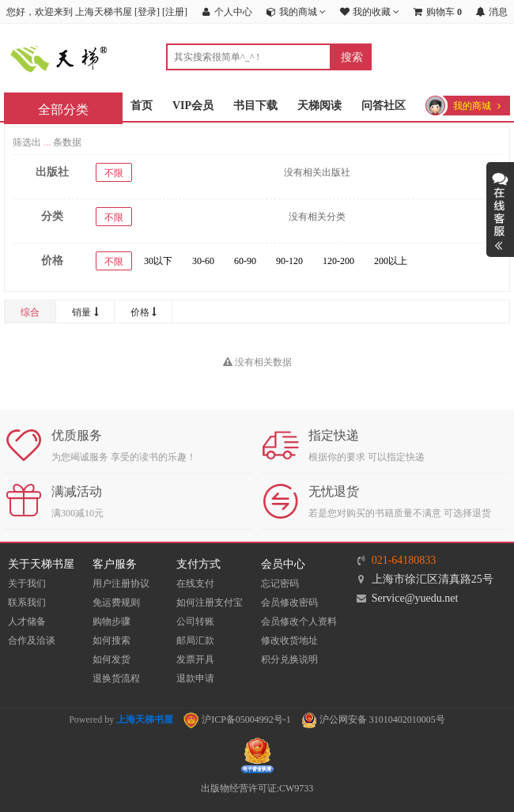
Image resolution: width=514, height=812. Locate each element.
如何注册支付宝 (210, 602)
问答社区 (384, 106)
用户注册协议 (121, 584)
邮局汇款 (195, 640)
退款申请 (195, 678)
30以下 (158, 261)
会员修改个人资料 (299, 621)
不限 (114, 173)
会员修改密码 (289, 602)
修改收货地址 (289, 640)
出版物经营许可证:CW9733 (257, 788)
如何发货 (111, 659)
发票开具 (195, 659)
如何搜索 (111, 640)
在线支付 (195, 584)
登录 (147, 12)
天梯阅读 (319, 106)
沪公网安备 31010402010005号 (373, 719)
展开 (500, 210)
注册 (175, 12)
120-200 (338, 261)
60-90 (245, 261)
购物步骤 (111, 621)
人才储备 (27, 621)
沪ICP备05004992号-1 (237, 719)
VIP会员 (193, 106)
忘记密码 (280, 584)
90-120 (289, 261)
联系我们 (27, 602)
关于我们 (27, 584)
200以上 (391, 261)
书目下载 (255, 106)
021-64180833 (404, 560)
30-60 (203, 261)
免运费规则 (116, 602)
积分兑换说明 (289, 659)
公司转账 (195, 621)
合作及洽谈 (32, 640)
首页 (142, 106)
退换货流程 (116, 678)
